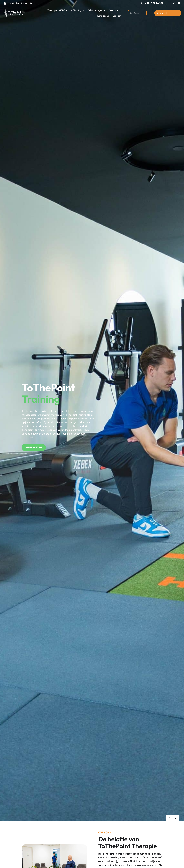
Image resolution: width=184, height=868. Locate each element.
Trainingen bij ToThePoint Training (66, 10)
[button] (170, 818)
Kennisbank (103, 16)
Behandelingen (96, 10)
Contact (117, 16)
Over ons (115, 10)
